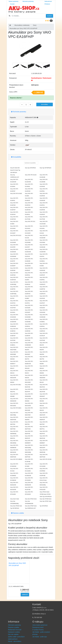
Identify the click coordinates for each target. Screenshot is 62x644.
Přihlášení (47, 4)
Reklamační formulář (15, 630)
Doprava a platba (17, 513)
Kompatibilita (16, 157)
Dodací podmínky (14, 1)
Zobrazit (25, 595)
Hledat (49, 16)
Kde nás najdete (13, 634)
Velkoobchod (48, 1)
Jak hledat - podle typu (40, 637)
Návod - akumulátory (15, 641)
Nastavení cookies (14, 632)
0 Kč (47, 21)
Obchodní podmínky (28, 1)
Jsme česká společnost (40, 625)
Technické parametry (19, 112)
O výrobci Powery (38, 630)
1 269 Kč (39, 92)
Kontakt (12, 4)
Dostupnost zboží (38, 627)
